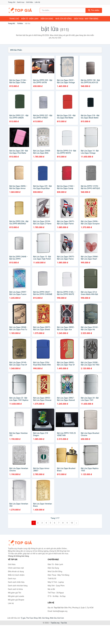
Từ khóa (20, 24)
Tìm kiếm (94, 10)
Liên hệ (37, 2)
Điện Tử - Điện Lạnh (30, 19)
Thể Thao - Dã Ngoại (56, 593)
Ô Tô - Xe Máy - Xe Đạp (57, 596)
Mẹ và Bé (51, 589)
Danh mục (21, 2)
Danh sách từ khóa (15, 589)
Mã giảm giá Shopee (16, 600)
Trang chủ (12, 2)
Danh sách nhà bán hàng (18, 586)
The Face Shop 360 (34, 618)
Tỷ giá (23, 618)
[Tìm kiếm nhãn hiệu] (63, 10)
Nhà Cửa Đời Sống (64, 19)
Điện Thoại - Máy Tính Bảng (86, 19)
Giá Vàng (46, 618)
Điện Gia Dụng (47, 19)
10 (72, 523)
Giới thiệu (29, 2)
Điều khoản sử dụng (16, 571)
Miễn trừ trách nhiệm (16, 575)
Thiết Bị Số (52, 579)
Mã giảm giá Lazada (16, 596)
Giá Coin (61, 618)
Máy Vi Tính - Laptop (56, 582)
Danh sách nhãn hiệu (16, 582)
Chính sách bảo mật (16, 568)
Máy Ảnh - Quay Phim (56, 586)
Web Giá (53, 618)
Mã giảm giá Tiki (14, 593)
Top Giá (64, 623)
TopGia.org (55, 623)
